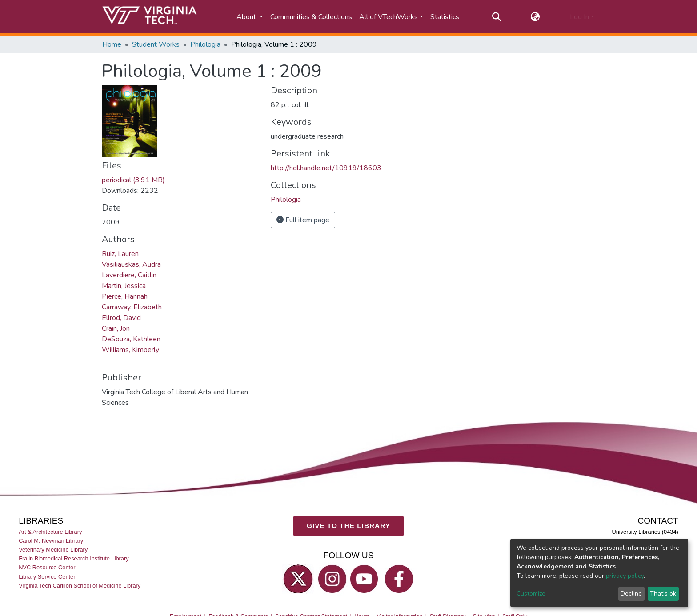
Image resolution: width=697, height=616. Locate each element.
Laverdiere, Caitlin (129, 275)
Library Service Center (47, 576)
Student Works (156, 44)
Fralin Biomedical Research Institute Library (74, 558)
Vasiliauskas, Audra (131, 264)
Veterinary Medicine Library (53, 550)
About (247, 17)
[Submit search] (496, 17)
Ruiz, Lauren (120, 254)
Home (112, 44)
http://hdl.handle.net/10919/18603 (326, 168)
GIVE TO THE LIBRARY (348, 526)
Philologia (205, 44)
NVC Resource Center (47, 567)
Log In (579, 17)
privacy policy (625, 576)
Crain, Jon (116, 328)
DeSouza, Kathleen (131, 339)
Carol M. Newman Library (51, 541)
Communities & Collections (311, 17)
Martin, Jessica (124, 286)
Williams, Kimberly (130, 350)
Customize (531, 594)
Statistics (445, 17)
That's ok (663, 594)
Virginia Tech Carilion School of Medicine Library (80, 585)
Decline (631, 594)
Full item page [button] (303, 220)
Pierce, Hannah (125, 296)
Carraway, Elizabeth (132, 307)
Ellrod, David (121, 318)
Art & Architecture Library (50, 532)
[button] (535, 17)
